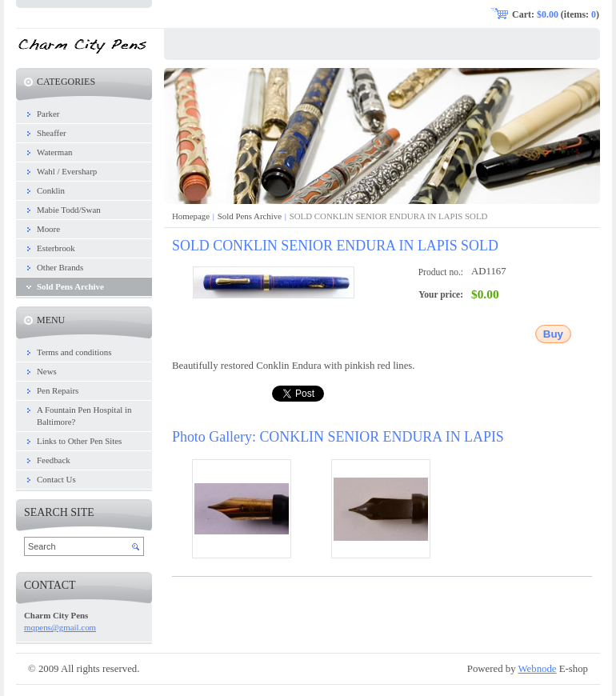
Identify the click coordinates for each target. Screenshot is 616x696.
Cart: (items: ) (556, 14)
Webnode (538, 669)
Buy (553, 334)
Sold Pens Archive (250, 216)
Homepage (191, 216)
